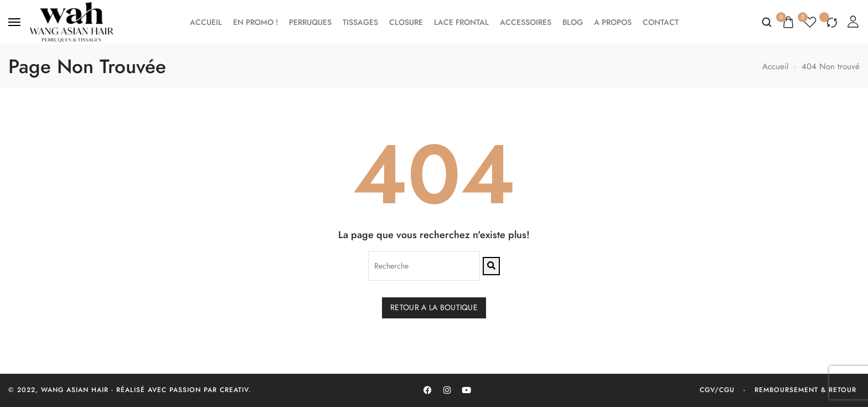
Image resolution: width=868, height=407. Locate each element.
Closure (406, 22)
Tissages (360, 22)
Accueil (206, 22)
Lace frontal (461, 22)
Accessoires (526, 22)
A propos (613, 22)
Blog (573, 22)
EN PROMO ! (255, 22)
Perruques (310, 22)
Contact (661, 22)
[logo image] (71, 21)
